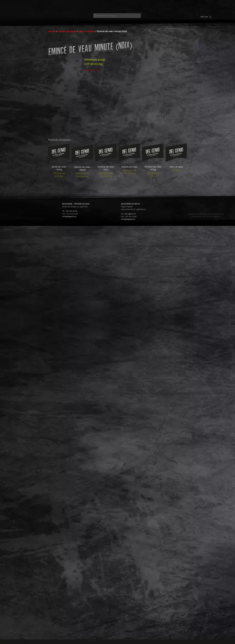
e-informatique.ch (214, 386)
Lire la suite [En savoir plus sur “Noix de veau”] (176, 347)
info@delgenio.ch (69, 386)
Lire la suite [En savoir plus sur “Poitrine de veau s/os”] (106, 353)
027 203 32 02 (71, 380)
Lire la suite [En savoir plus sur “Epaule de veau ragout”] (82, 353)
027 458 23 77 (130, 383)
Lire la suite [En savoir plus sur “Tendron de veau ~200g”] (153, 353)
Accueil (52, 201)
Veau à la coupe (87, 201)
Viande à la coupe (67, 201)
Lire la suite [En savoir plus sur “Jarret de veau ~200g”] (59, 353)
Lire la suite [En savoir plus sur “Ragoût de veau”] (129, 350)
